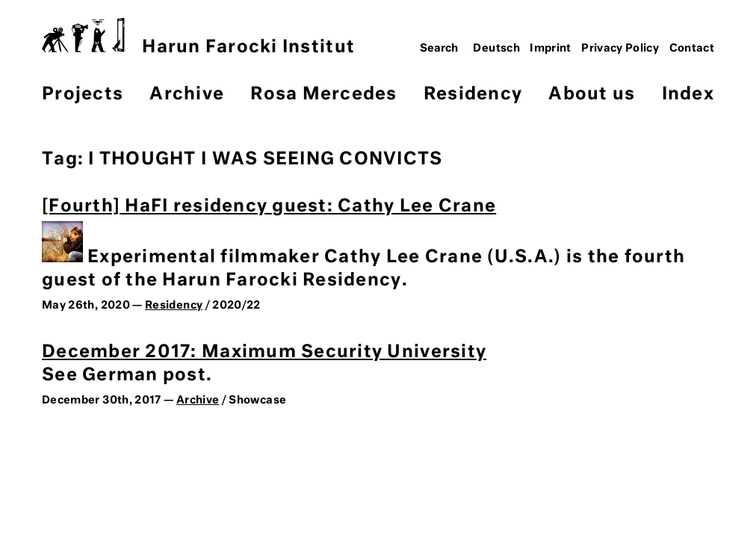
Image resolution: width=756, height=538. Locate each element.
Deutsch (496, 49)
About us (592, 95)
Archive (187, 95)
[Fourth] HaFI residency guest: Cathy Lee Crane (269, 207)
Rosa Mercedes (323, 95)
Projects (83, 95)
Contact (692, 49)
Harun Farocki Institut (198, 37)
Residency (473, 95)
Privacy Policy (620, 49)
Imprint (551, 49)
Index (688, 95)
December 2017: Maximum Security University (264, 352)
